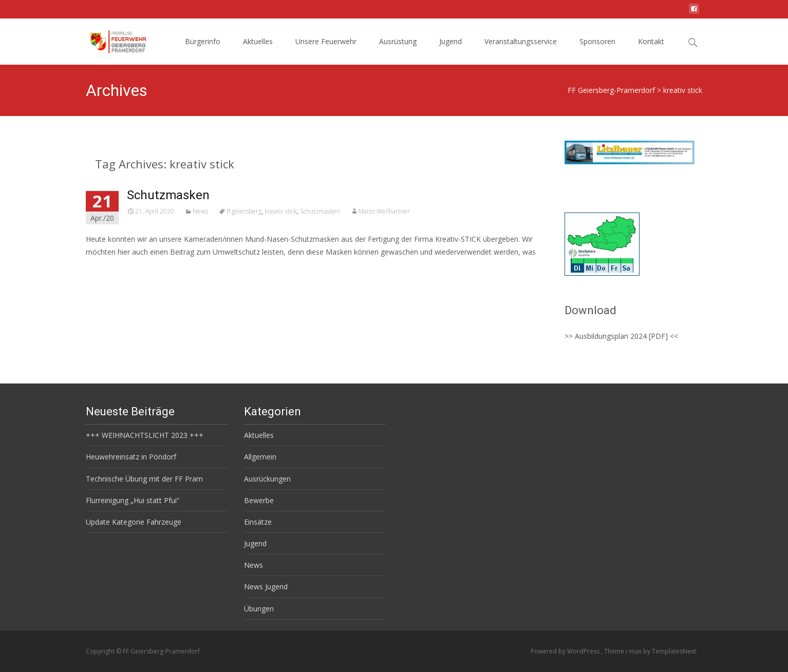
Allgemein (260, 457)
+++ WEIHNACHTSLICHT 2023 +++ (145, 435)
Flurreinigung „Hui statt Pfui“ (133, 500)
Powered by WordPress (566, 651)
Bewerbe (259, 500)
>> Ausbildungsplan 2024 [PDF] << (621, 336)
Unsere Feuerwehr (326, 41)
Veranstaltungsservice (521, 41)
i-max (634, 651)
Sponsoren (597, 41)
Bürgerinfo (203, 41)
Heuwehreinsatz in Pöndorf (131, 457)
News (200, 211)
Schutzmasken (168, 195)
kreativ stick (281, 211)
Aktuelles (258, 41)
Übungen (259, 609)
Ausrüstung (398, 41)
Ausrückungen (267, 479)
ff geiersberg (244, 211)
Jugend (451, 41)
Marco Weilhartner (384, 211)
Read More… (109, 271)
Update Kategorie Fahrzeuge (134, 522)
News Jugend (266, 587)
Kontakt (651, 41)
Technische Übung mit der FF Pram (144, 479)
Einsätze (258, 522)
